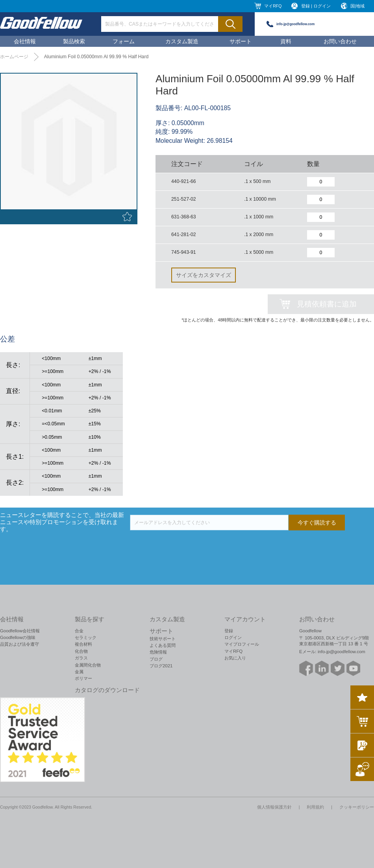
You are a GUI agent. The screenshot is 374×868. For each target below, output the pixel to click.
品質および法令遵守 (19, 644)
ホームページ (14, 57)
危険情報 (158, 652)
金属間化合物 (88, 665)
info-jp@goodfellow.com (295, 24)
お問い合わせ (340, 41)
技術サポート (163, 639)
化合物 (81, 651)
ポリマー (83, 678)
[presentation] (190, 546)
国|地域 (357, 6)
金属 (79, 672)
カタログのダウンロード (107, 690)
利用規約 (315, 807)
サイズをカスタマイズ (204, 275)
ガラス (81, 658)
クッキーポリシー (357, 807)
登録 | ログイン (316, 6)
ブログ (156, 659)
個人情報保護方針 (274, 807)
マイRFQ (273, 6)
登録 (229, 631)
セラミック (86, 637)
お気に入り (235, 658)
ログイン (233, 637)
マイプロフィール (242, 644)
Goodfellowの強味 (18, 637)
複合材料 (83, 644)
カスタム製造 (182, 41)
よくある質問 (163, 645)
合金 (79, 631)
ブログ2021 (161, 666)
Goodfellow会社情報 (20, 631)
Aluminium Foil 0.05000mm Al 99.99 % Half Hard (96, 57)
